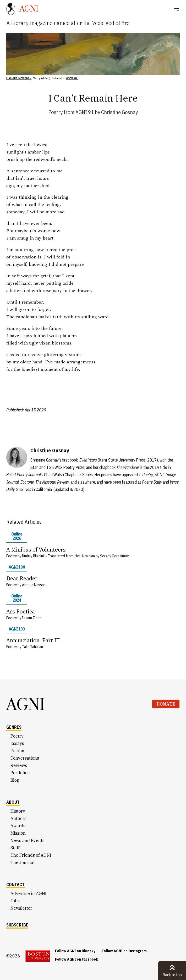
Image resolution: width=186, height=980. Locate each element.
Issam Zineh (32, 618)
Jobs (15, 901)
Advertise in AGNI (28, 893)
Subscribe (17, 925)
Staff (15, 848)
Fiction (17, 751)
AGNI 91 (85, 112)
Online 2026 (17, 536)
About (13, 802)
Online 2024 (17, 598)
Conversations (25, 758)
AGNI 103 (17, 629)
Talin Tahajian (32, 647)
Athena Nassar (34, 585)
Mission (18, 833)
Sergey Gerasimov (114, 556)
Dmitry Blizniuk (33, 556)
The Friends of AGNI (31, 855)
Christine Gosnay (119, 112)
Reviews (19, 765)
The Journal (23, 862)
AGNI (26, 704)
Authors (18, 818)
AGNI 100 (17, 567)
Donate (166, 704)
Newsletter (21, 908)
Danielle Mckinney (19, 78)
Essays (17, 743)
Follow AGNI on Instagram (124, 951)
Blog (15, 780)
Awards (18, 826)
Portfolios (20, 773)
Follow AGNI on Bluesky (75, 951)
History (18, 811)
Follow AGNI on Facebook (76, 959)
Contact (15, 884)
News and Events (28, 840)
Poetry (55, 112)
